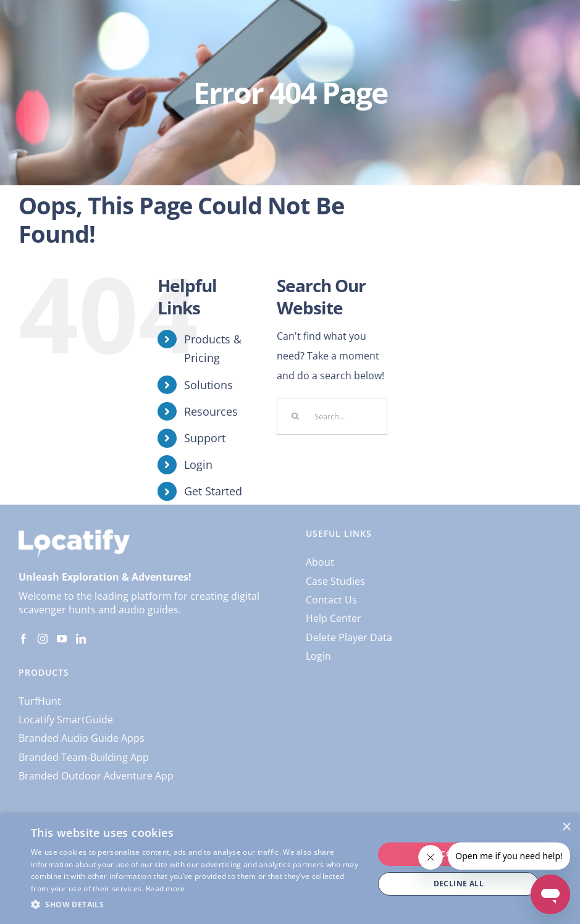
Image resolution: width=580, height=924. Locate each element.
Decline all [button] (459, 884)
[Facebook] (23, 639)
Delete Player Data (349, 637)
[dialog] (290, 869)
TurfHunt (40, 701)
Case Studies (335, 581)
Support (205, 438)
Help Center (334, 618)
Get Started (213, 491)
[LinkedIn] (81, 639)
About (320, 562)
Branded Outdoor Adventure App (96, 776)
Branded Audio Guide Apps (82, 738)
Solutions (208, 385)
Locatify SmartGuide (66, 720)
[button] (197, 905)
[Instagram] (43, 639)
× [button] (566, 827)
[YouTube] (62, 639)
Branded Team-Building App (84, 757)
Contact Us (331, 600)
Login (198, 464)
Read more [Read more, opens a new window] (166, 888)
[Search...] (332, 416)
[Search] (295, 416)
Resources (211, 411)
